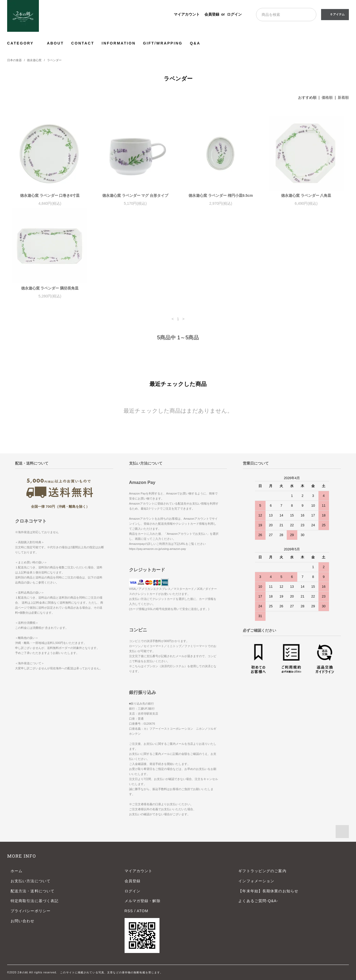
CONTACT (83, 43)
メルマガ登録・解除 (143, 901)
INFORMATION (119, 43)
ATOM (143, 911)
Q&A (195, 43)
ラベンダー (54, 60)
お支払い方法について (31, 881)
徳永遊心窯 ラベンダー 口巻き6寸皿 (50, 195)
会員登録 (212, 14)
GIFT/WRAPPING (163, 43)
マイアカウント (187, 14)
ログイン (234, 14)
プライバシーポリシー (31, 911)
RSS (129, 911)
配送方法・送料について (33, 891)
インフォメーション (256, 881)
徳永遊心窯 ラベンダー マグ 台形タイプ (135, 195)
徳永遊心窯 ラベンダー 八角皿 (306, 195)
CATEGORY (23, 43)
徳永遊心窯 (34, 60)
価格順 (327, 97)
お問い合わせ (23, 921)
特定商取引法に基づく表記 (35, 901)
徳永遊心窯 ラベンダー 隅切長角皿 (50, 288)
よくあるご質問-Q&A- (258, 901)
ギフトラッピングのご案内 (262, 871)
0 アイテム (334, 14)
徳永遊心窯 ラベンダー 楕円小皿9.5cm (221, 195)
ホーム (17, 871)
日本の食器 (14, 60)
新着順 (343, 97)
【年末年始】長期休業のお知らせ (268, 891)
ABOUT (56, 43)
